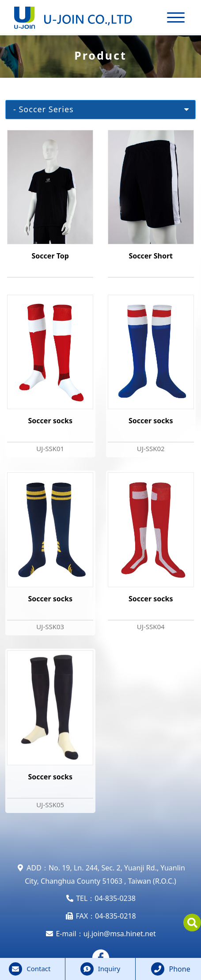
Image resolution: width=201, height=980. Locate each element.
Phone (180, 969)
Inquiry (109, 969)
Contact (38, 969)
